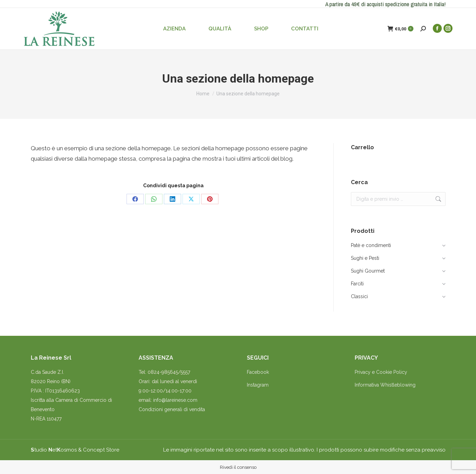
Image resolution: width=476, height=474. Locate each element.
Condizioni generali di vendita (172, 409)
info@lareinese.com (175, 400)
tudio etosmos (54, 450)
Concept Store (101, 450)
